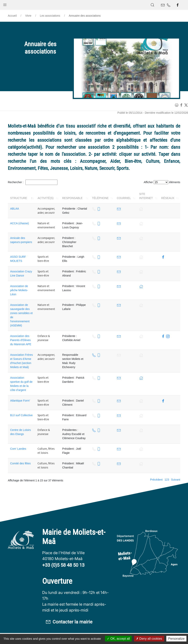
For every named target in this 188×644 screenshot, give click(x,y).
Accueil (12, 16)
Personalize (176, 639)
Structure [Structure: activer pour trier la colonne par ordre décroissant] (19, 198)
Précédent (156, 480)
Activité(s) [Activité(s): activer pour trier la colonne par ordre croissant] (46, 198)
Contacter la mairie (69, 622)
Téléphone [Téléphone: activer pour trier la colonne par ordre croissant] (100, 198)
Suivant (176, 480)
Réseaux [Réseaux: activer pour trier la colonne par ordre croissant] (168, 198)
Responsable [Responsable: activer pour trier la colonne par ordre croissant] (72, 198)
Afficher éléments (162, 182)
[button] (5, 4)
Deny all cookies (149, 639)
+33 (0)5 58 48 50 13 (63, 565)
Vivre (28, 16)
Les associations (50, 16)
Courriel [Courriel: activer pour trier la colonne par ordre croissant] (124, 198)
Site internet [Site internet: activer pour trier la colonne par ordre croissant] (146, 196)
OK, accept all (118, 639)
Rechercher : (33, 182)
